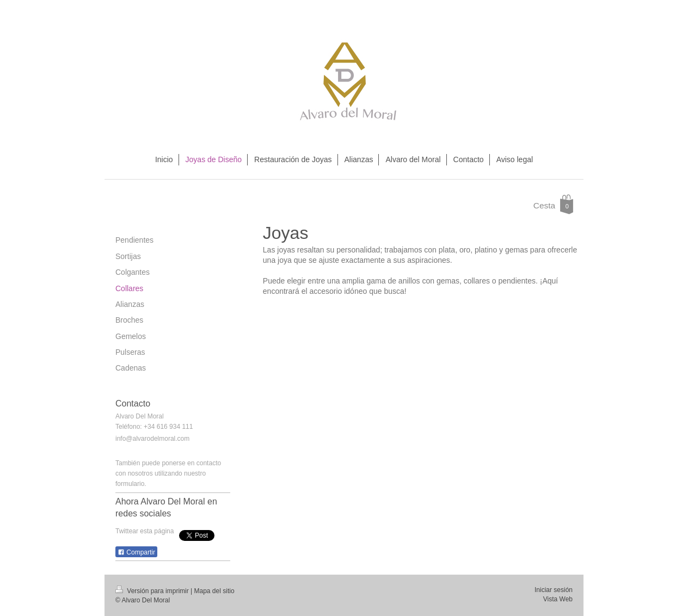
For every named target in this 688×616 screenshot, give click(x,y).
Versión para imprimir (153, 591)
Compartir (136, 552)
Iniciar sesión (554, 590)
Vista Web (558, 599)
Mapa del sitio (214, 591)
